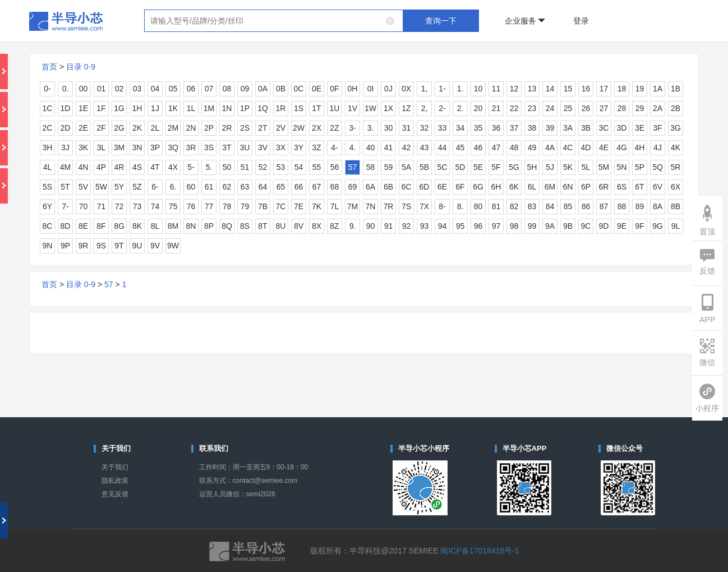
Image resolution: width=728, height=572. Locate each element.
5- (191, 167)
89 (640, 206)
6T (639, 187)
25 (568, 108)
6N (568, 187)
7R (389, 206)
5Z (137, 187)
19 (640, 89)
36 (496, 128)
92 (407, 226)
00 (84, 89)
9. (353, 226)
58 (371, 167)
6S (622, 187)
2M (173, 128)
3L (102, 147)
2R (227, 128)
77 (209, 206)
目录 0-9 (81, 67)
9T (119, 246)
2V (281, 128)
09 (245, 89)
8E (83, 226)
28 (622, 108)
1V (353, 108)
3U (245, 147)
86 (586, 206)
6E (442, 187)
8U (281, 226)
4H (640, 147)
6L (532, 187)
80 (478, 206)
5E (478, 167)
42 (407, 147)
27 (604, 108)
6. (173, 187)
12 (514, 89)
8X (317, 226)
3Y (299, 147)
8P (209, 226)
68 (335, 187)
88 (622, 206)
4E (604, 147)
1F (101, 108)
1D (66, 108)
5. (209, 167)
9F (639, 226)
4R (119, 167)
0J (388, 89)
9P (65, 246)
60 (191, 187)
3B (586, 128)
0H (353, 89)
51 (245, 167)
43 (425, 147)
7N (371, 206)
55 (317, 167)
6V (658, 187)
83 (532, 206)
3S (209, 147)
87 (604, 206)
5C (443, 167)
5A (406, 167)
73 (137, 206)
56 (335, 167)
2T (262, 128)
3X (281, 147)
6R (604, 187)
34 (460, 128)
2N (191, 128)
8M (173, 226)
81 (496, 206)
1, (425, 89)
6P (586, 187)
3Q (173, 147)
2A (658, 108)
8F (101, 226)
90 (371, 226)
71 (102, 206)
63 (245, 187)
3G (676, 128)
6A (370, 187)
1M (209, 108)
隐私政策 (115, 481)
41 (389, 147)
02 (119, 89)
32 (425, 128)
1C (48, 108)
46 (478, 147)
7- (65, 206)
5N (622, 167)
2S (245, 128)
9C (586, 226)
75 (173, 206)
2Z (334, 128)
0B (281, 89)
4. (353, 147)
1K (173, 108)
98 (514, 226)
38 (532, 128)
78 (227, 206)
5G (514, 167)
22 (514, 108)
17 (604, 89)
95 (460, 226)
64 (263, 187)
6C (407, 187)
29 (640, 108)
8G (119, 226)
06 (191, 89)
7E (299, 206)
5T (65, 187)
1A (658, 89)
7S (406, 206)
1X (388, 108)
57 (353, 167)
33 (443, 128)
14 (550, 89)
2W (299, 128)
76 (191, 206)
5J (550, 167)
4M (65, 167)
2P (209, 128)
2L (155, 128)
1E (83, 108)
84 (550, 206)
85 (568, 206)
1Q (263, 108)
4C (568, 147)
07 (209, 89)
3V (263, 147)
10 (478, 89)
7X (424, 206)
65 (281, 187)
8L (155, 226)
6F (460, 187)
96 (478, 226)
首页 (49, 67)
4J (658, 147)
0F (334, 89)
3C (604, 128)
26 (586, 108)
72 (119, 206)
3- (352, 128)
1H (137, 108)
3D (622, 128)
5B (424, 167)
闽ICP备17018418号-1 (480, 551)
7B (263, 206)
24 (550, 108)
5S (47, 187)
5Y (119, 187)
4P (101, 167)
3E (640, 128)
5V (83, 187)
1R (281, 108)
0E (317, 89)
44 (443, 147)
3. (371, 128)
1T (316, 108)
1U (335, 108)
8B (676, 206)
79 (245, 206)
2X (317, 128)
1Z (406, 108)
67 (317, 187)
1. (460, 89)
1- (442, 89)
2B (676, 108)
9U (137, 246)
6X (676, 187)
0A (263, 89)
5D (460, 167)
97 (496, 226)
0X (406, 89)
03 (137, 89)
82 (514, 206)
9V (155, 246)
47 (496, 147)
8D (66, 226)
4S (137, 167)
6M (550, 187)
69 (353, 187)
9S (101, 246)
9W (173, 246)
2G (119, 128)
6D (425, 187)
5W (101, 187)
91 (389, 226)
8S (245, 226)
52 (263, 167)
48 (514, 147)
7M (353, 206)
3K (83, 147)
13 (532, 89)
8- (442, 206)
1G (119, 108)
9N (48, 246)
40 (371, 147)
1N (227, 108)
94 (443, 226)
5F (496, 167)
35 (478, 128)
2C (48, 128)
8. (460, 206)
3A (568, 128)
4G (622, 147)
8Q (227, 226)
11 (496, 89)
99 (532, 226)
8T (262, 226)
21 (496, 108)
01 (102, 89)
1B (676, 89)
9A (550, 226)
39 (550, 128)
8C (48, 226)
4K (676, 147)
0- (47, 89)
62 (227, 187)
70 (84, 206)
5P (640, 167)
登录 (581, 21)
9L (676, 226)
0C (299, 89)
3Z (316, 147)
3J (65, 147)
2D (66, 128)
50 (227, 167)
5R (676, 167)
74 (155, 206)
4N (84, 167)
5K (568, 167)
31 (407, 128)
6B (388, 187)
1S (299, 108)
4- (334, 147)
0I (371, 89)
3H (48, 147)
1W (370, 108)
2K (137, 128)
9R (84, 246)
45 (460, 147)
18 (622, 89)
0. (66, 89)
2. (460, 108)
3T (227, 147)
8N (191, 226)
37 (514, 128)
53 (281, 167)
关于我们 (115, 467)
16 (586, 89)
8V (299, 226)
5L (586, 167)
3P (155, 147)
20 (478, 108)
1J (155, 108)
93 (425, 226)
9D (604, 226)
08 (227, 89)
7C (281, 206)
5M (604, 167)
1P (245, 108)
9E (622, 226)
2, (425, 108)
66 (299, 187)
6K (514, 187)
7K (317, 206)
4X (173, 167)
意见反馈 (115, 494)
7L (335, 206)
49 (532, 147)
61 (209, 187)
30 (389, 128)
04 (155, 89)
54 (299, 167)
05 (173, 89)
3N (137, 147)
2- (442, 108)
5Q (658, 167)
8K (137, 226)
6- (155, 187)
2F (101, 128)
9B (568, 226)
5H (532, 167)
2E (83, 128)
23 (532, 108)
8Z (334, 226)
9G (658, 226)
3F (657, 128)
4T (155, 167)
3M (119, 147)
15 (568, 89)
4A (550, 147)
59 (389, 167)
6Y (47, 206)
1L (191, 108)
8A (658, 206)
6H (496, 187)
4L (48, 167)
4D (586, 147)
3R (191, 147)
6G (478, 187)
